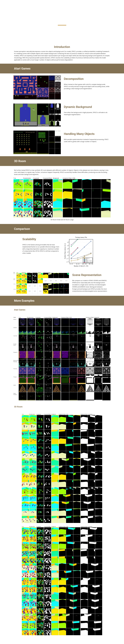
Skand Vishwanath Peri (49, 28)
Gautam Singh (70, 28)
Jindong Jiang (84, 28)
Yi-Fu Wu (39, 28)
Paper (60, 36)
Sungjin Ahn (92, 28)
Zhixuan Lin (33, 28)
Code (65, 36)
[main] (62, 21)
